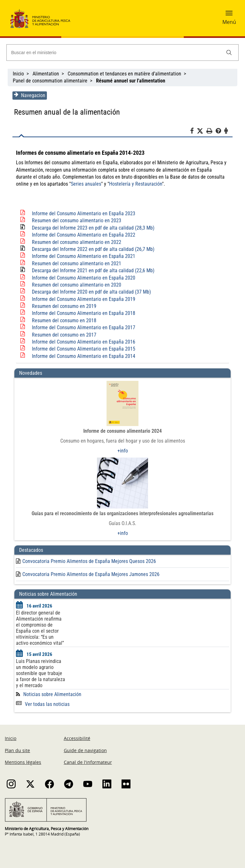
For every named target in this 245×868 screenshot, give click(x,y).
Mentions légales (23, 762)
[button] (229, 15)
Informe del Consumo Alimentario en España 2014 (84, 356)
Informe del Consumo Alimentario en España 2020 (84, 278)
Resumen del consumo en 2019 (64, 306)
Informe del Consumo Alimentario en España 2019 (84, 299)
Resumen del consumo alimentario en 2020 (77, 285)
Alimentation (46, 74)
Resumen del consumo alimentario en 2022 (77, 242)
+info (123, 451)
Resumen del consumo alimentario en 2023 (77, 221)
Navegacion (30, 95)
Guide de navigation (85, 750)
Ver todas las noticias (43, 704)
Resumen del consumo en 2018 (64, 320)
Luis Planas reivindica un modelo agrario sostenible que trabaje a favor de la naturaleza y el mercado (41, 673)
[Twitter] (202, 131)
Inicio (18, 74)
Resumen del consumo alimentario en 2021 (77, 263)
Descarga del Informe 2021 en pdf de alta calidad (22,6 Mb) (93, 270)
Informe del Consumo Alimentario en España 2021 (84, 256)
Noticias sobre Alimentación (52, 694)
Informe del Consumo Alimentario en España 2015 (84, 349)
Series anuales (68, 184)
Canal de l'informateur (88, 762)
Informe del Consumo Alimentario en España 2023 (84, 213)
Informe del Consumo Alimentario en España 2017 (84, 327)
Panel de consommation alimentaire (50, 81)
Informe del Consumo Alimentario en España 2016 (84, 342)
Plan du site (17, 750)
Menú (229, 22)
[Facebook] (193, 132)
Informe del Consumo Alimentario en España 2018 (84, 313)
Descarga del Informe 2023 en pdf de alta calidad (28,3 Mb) (93, 228)
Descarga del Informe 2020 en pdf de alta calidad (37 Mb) (91, 292)
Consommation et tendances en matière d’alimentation (124, 74)
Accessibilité (77, 738)
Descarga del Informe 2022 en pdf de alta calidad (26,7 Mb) (93, 249)
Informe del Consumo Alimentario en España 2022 (84, 235)
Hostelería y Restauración (118, 184)
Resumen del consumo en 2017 (64, 335)
